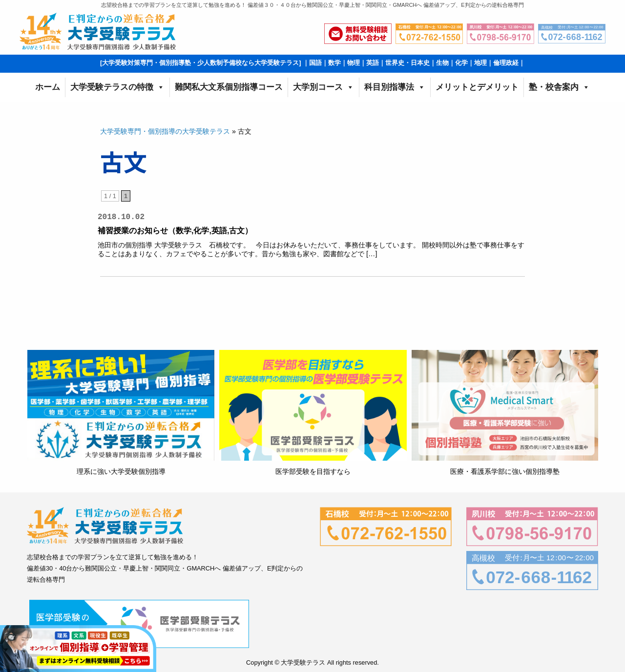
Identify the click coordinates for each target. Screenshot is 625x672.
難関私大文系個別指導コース (229, 87)
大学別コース (323, 87)
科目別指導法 (395, 87)
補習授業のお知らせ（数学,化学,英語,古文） (175, 231)
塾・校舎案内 (559, 87)
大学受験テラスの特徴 (117, 87)
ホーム (48, 87)
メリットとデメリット (477, 87)
